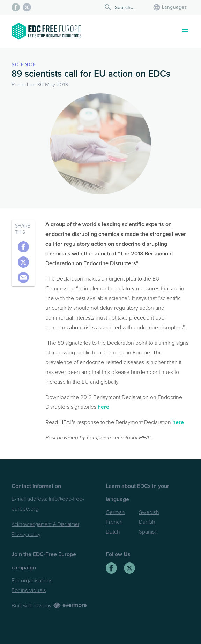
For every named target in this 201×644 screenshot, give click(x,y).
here (103, 407)
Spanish (148, 532)
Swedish (149, 512)
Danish (147, 522)
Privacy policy (26, 534)
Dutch (113, 532)
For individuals (29, 590)
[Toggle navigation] (185, 31)
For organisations (32, 581)
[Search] (126, 8)
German (115, 512)
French (114, 522)
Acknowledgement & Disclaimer (45, 524)
